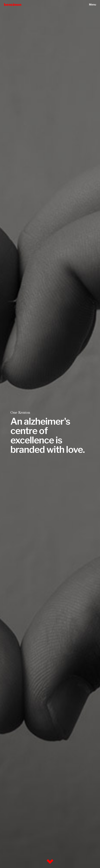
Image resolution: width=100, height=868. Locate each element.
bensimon (13, 5)
